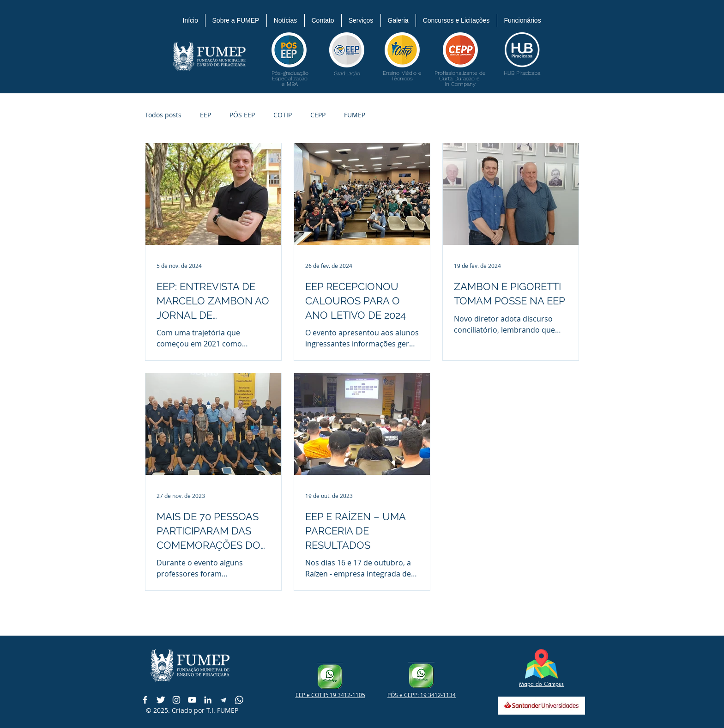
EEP (205, 115)
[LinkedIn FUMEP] (208, 700)
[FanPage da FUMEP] (145, 700)
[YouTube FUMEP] (192, 700)
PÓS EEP (242, 115)
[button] (236, 21)
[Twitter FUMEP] (161, 700)
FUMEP (355, 115)
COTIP (283, 115)
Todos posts (163, 115)
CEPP (318, 115)
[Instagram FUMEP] (176, 700)
